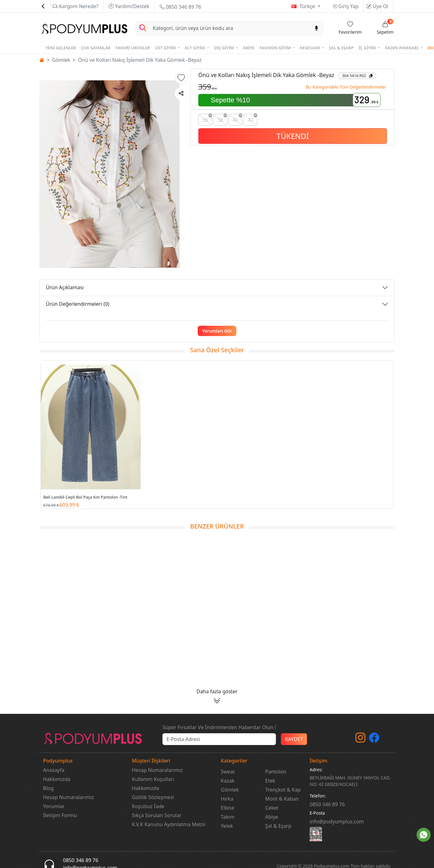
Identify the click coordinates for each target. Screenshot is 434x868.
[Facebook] (374, 739)
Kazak (228, 781)
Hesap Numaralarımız (68, 797)
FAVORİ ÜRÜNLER (133, 48)
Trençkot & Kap (283, 790)
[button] (181, 78)
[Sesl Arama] (316, 28)
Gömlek (61, 60)
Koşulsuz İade (148, 806)
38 (222, 118)
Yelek (227, 826)
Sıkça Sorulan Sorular (157, 815)
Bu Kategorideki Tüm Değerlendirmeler (346, 87)
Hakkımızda (57, 779)
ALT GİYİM (195, 48)
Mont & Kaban (282, 799)
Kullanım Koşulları (153, 779)
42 (252, 118)
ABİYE (249, 48)
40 (237, 118)
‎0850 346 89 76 (327, 804)
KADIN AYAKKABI (402, 48)
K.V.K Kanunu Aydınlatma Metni (169, 824)
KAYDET (294, 739)
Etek (270, 781)
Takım (228, 817)
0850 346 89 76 (180, 7)
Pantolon (276, 772)
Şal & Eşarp (278, 826)
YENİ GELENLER (61, 48)
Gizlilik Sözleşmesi (153, 797)
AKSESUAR (310, 48)
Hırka (227, 799)
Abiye (272, 817)
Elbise (228, 808)
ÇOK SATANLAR (96, 48)
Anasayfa (54, 770)
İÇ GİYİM (368, 48)
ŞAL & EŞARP (341, 48)
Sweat (228, 772)
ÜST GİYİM (166, 48)
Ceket (272, 808)
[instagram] (360, 739)
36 (207, 118)
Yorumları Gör (217, 331)
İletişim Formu (60, 815)
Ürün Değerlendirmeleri (78, 304)
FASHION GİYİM (276, 48)
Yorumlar (54, 806)
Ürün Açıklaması (65, 287)
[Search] (230, 28)
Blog (48, 788)
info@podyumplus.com (337, 822)
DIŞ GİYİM (224, 48)
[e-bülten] (219, 739)
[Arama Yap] (143, 28)
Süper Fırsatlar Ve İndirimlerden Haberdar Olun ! (219, 727)
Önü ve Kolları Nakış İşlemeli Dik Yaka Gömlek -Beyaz (140, 60)
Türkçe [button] (308, 6)
